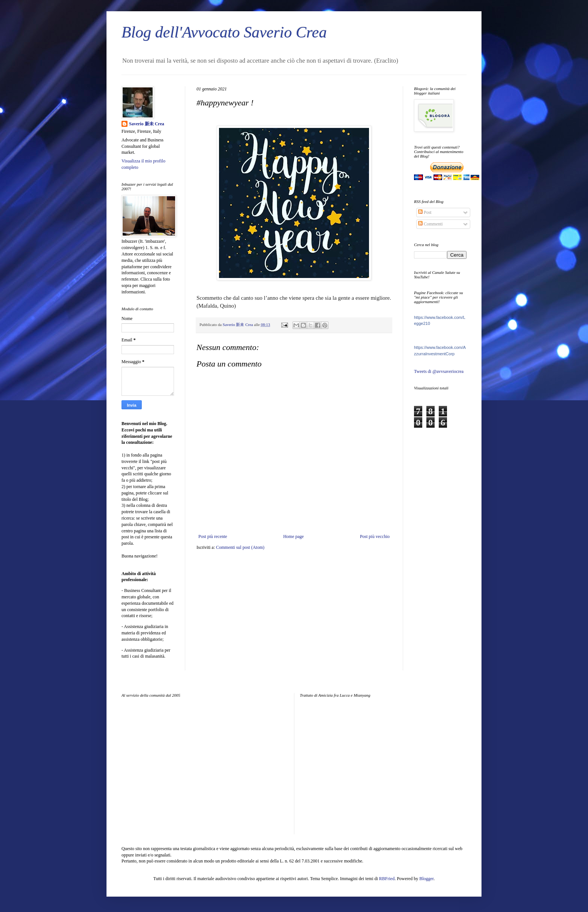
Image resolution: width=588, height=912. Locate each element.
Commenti (430, 224)
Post (425, 212)
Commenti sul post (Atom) (240, 547)
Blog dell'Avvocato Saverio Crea (224, 32)
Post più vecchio (375, 536)
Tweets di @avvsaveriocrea (439, 371)
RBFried (387, 879)
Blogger (426, 879)
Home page (293, 536)
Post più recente (213, 536)
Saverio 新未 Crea (147, 124)
